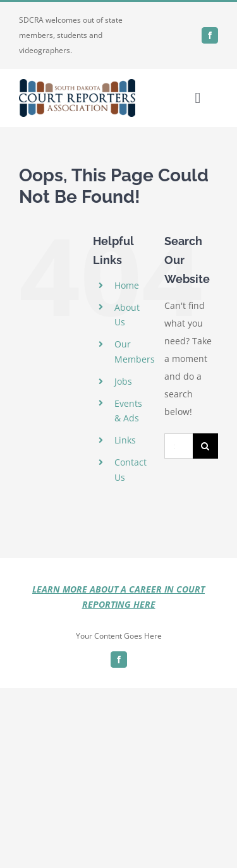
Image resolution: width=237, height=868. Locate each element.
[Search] (205, 446)
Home (127, 285)
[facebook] (210, 35)
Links (125, 440)
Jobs (123, 381)
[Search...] (179, 446)
